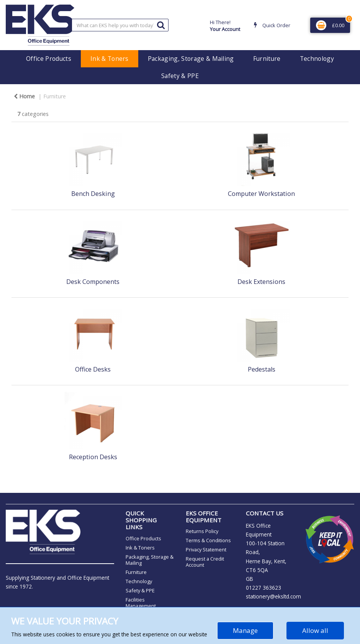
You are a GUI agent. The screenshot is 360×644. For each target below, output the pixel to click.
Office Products (49, 59)
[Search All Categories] (120, 25)
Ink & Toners (110, 59)
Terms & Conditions (208, 540)
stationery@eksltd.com (273, 596)
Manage (245, 630)
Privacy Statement (206, 549)
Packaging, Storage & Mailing (191, 59)
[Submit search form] (161, 25)
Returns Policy (202, 531)
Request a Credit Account (205, 562)
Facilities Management (141, 603)
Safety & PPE (180, 76)
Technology (317, 59)
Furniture (267, 59)
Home (24, 96)
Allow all (315, 630)
